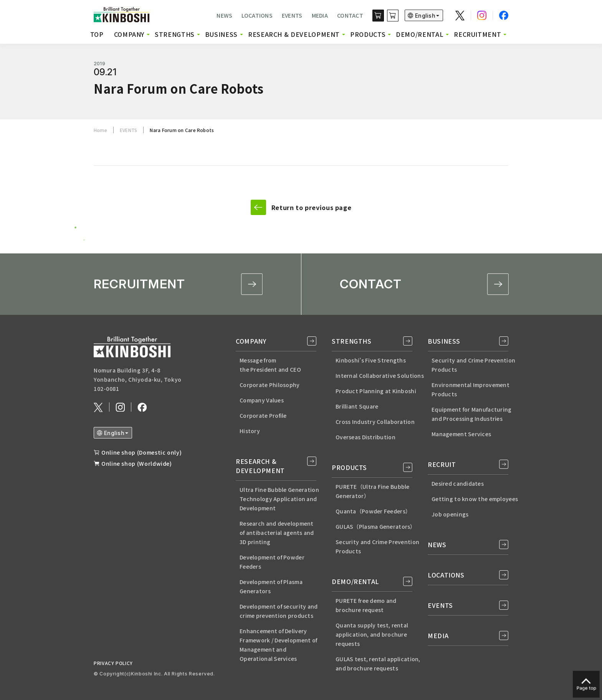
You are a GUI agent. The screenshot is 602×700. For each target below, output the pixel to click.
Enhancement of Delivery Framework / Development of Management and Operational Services (278, 645)
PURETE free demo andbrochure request (366, 605)
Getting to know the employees (475, 499)
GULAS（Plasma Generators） (376, 526)
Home (100, 130)
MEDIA (320, 15)
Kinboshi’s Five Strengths (371, 360)
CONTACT (350, 15)
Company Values (262, 400)
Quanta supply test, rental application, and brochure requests (372, 634)
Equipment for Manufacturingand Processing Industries (472, 414)
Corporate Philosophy (270, 385)
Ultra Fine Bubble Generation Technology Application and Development (279, 499)
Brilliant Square (357, 406)
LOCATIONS (257, 15)
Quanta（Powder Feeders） (373, 511)
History (250, 431)
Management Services (461, 434)
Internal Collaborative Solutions (380, 376)
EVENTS (292, 15)
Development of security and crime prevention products (279, 611)
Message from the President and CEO (270, 365)
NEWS (224, 15)
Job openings (450, 514)
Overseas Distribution (365, 437)
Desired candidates (458, 483)
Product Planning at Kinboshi (376, 391)
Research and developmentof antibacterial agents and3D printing (277, 533)
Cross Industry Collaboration (375, 422)
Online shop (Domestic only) (141, 452)
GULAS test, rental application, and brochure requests (378, 664)
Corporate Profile (263, 415)
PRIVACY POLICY (113, 663)
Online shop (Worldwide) (137, 463)
